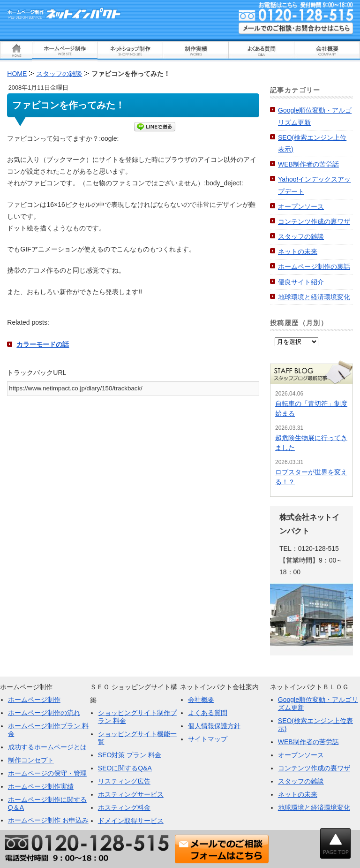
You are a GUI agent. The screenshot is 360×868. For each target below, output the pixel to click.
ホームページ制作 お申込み (48, 820)
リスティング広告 (124, 781)
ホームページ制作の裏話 (314, 266)
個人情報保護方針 (214, 726)
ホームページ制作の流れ (44, 713)
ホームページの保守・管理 (47, 773)
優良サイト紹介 (301, 282)
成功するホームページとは (47, 747)
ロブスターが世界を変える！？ (311, 477)
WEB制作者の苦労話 (308, 164)
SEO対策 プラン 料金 (130, 755)
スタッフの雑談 (301, 236)
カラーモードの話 (43, 344)
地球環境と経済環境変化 (314, 297)
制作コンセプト (31, 760)
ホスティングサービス (131, 794)
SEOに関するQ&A (125, 768)
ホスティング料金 (124, 807)
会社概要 (201, 700)
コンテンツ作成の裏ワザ (314, 221)
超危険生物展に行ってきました (311, 443)
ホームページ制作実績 (41, 786)
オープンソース (301, 206)
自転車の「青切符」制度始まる (311, 408)
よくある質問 (208, 713)
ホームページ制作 (34, 700)
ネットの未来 (298, 251)
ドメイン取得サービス (131, 821)
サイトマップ (208, 739)
